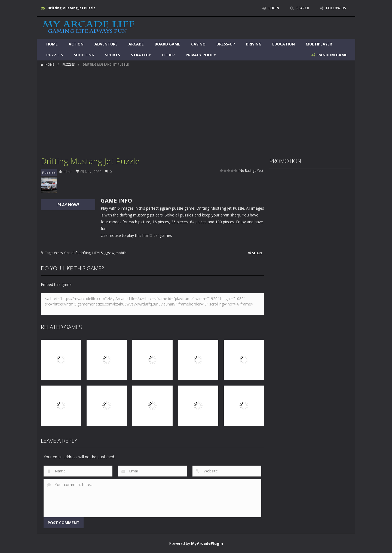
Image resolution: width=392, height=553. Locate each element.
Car (67, 253)
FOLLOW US (336, 8)
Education (284, 44)
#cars (58, 253)
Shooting (84, 55)
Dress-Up (226, 44)
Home (52, 44)
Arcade (136, 44)
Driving (254, 44)
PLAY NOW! (68, 205)
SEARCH (303, 8)
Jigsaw (109, 253)
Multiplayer (319, 44)
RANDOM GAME (332, 55)
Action (76, 44)
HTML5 (98, 253)
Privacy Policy (201, 55)
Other (168, 55)
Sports (113, 55)
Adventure (106, 44)
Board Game (167, 44)
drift (75, 253)
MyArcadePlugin (207, 543)
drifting (85, 253)
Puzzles (55, 55)
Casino (198, 44)
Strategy (141, 55)
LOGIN (274, 8)
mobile (121, 253)
